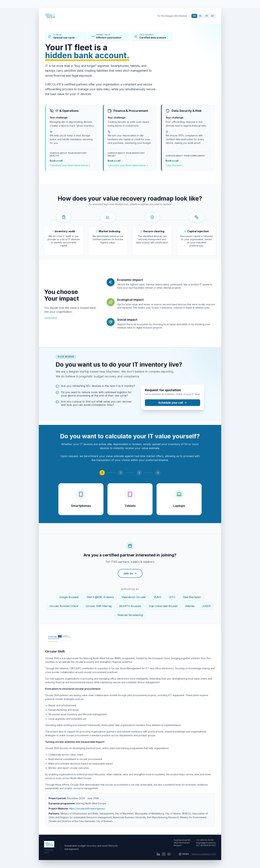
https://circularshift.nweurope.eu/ (87, 809)
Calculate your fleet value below (70, 165)
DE (212, 16)
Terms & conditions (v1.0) (204, 854)
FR (207, 16)
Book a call (58, 161)
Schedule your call (173, 403)
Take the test (175, 165)
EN (194, 16)
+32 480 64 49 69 (205, 840)
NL (201, 16)
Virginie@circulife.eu (206, 843)
